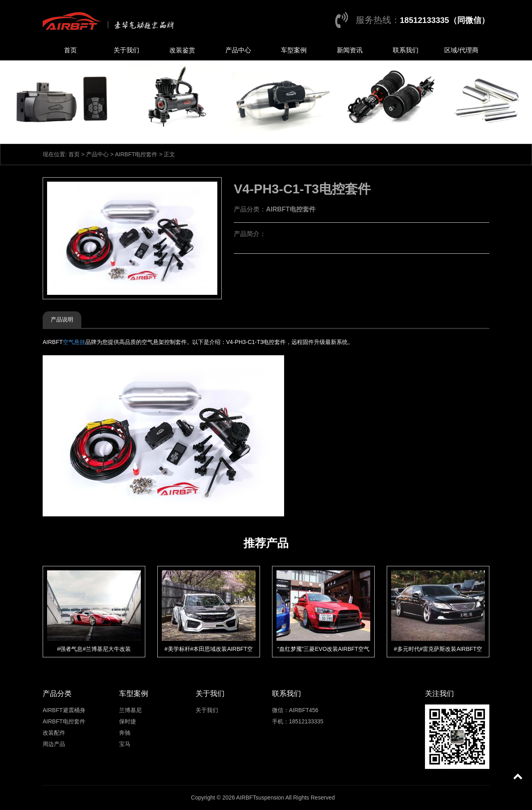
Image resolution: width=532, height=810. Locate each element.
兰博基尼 (130, 710)
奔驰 (125, 733)
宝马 (125, 744)
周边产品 (54, 744)
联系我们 (406, 50)
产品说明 (62, 319)
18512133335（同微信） (445, 20)
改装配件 (54, 733)
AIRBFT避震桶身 (64, 710)
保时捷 (128, 721)
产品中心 (238, 50)
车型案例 (294, 50)
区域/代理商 (461, 50)
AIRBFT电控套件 (136, 154)
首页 (70, 50)
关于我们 (126, 50)
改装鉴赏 (182, 50)
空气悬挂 (74, 342)
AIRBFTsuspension (260, 798)
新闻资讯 (350, 50)
